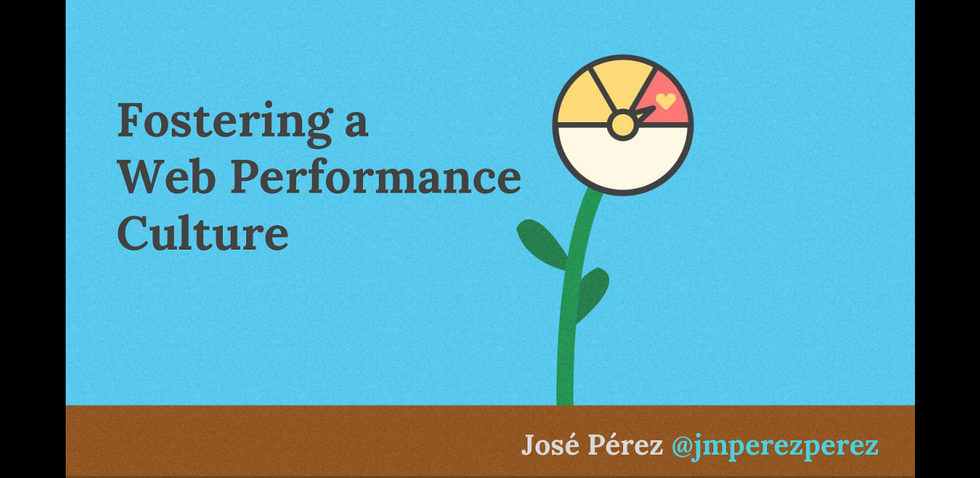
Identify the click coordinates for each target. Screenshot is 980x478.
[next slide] (957, 449)
